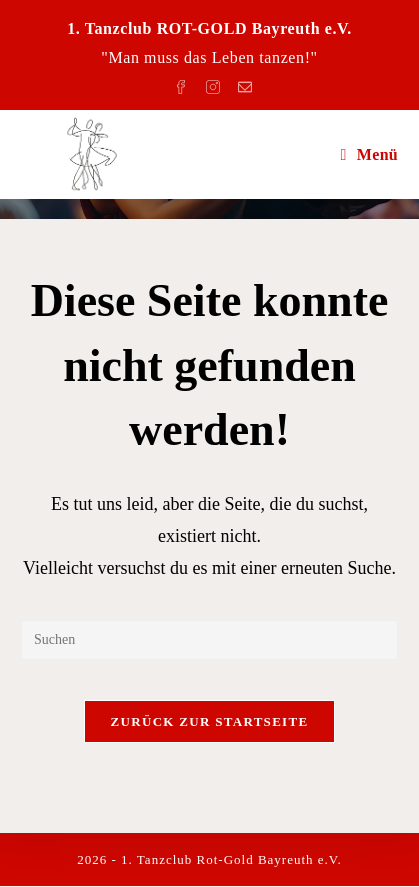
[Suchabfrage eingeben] (209, 640)
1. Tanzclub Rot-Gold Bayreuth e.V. (231, 860)
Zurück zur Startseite (210, 721)
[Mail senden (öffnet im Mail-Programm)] (242, 83)
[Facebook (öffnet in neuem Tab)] (184, 83)
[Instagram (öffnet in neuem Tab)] (216, 83)
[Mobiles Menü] (369, 154)
